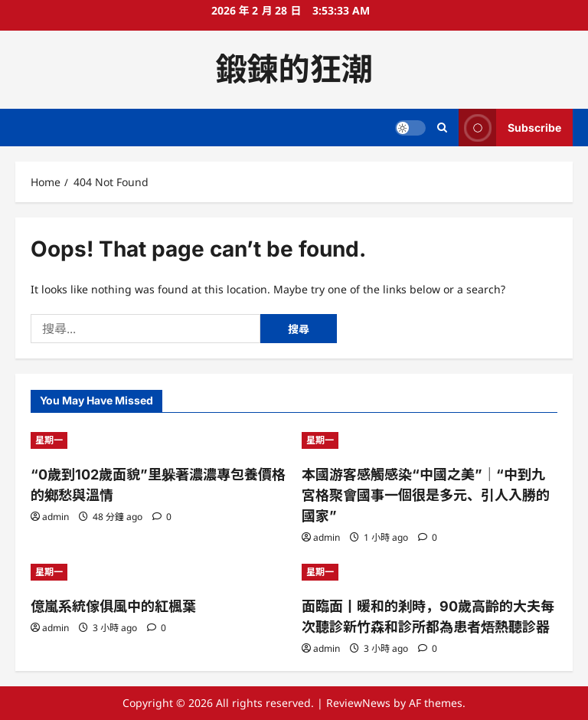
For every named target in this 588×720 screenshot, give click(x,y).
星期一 (49, 440)
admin (56, 517)
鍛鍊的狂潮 (294, 69)
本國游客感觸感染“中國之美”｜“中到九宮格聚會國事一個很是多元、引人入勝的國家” (426, 495)
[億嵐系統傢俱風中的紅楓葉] (158, 572)
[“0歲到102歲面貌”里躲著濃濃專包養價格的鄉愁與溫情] (158, 440)
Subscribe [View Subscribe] (510, 128)
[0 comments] (162, 517)
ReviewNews (358, 703)
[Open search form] (442, 128)
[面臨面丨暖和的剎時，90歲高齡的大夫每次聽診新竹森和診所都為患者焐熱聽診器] (430, 572)
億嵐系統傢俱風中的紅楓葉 (113, 606)
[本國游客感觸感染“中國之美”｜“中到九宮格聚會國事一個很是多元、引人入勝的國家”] (430, 440)
